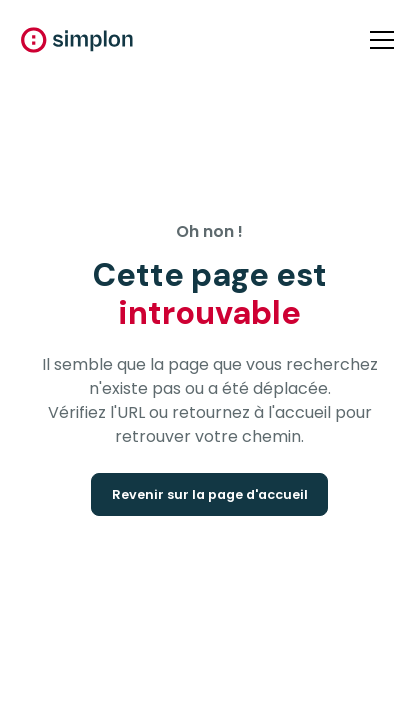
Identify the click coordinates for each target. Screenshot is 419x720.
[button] (378, 40)
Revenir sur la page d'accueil (210, 494)
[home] (77, 40)
